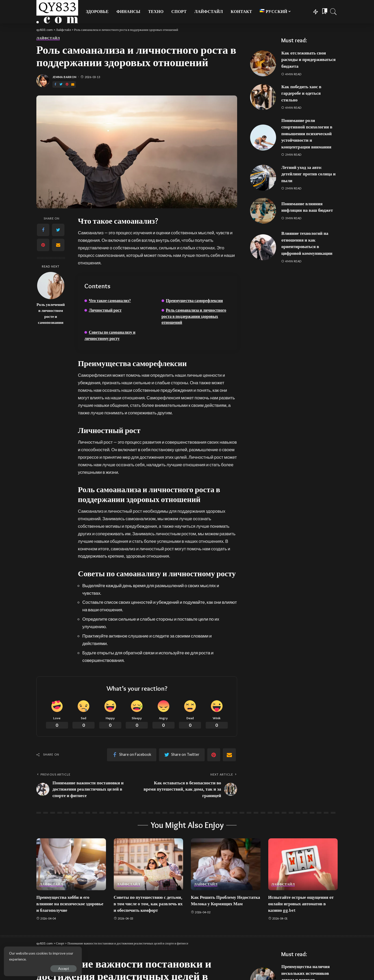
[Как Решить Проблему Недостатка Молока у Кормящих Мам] (226, 864)
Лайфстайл (48, 38)
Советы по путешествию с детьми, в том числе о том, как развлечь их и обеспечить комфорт (148, 904)
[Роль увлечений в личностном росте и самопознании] (51, 286)
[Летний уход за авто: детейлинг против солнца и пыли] (263, 178)
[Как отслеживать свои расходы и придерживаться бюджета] (263, 63)
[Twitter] (61, 84)
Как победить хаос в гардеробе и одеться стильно (301, 93)
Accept (64, 969)
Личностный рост (105, 310)
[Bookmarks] (324, 12)
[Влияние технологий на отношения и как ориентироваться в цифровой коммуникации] (263, 247)
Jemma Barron (64, 77)
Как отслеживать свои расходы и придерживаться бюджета (308, 60)
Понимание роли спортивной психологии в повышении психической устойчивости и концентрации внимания (307, 134)
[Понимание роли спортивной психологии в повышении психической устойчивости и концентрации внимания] (263, 138)
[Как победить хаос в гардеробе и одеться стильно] (263, 97)
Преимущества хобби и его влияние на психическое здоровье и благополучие (70, 904)
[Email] (73, 84)
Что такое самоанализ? (110, 301)
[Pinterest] (67, 84)
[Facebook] (55, 84)
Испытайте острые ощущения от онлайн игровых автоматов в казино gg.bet (301, 904)
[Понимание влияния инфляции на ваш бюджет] (263, 211)
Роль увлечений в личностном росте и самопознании (51, 313)
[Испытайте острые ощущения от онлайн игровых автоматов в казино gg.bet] (303, 864)
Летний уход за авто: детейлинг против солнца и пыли (308, 174)
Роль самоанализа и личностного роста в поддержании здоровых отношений (194, 316)
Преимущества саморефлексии (194, 301)
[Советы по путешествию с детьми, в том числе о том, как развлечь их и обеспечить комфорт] (149, 864)
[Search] (333, 12)
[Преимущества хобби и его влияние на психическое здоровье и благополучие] (71, 864)
